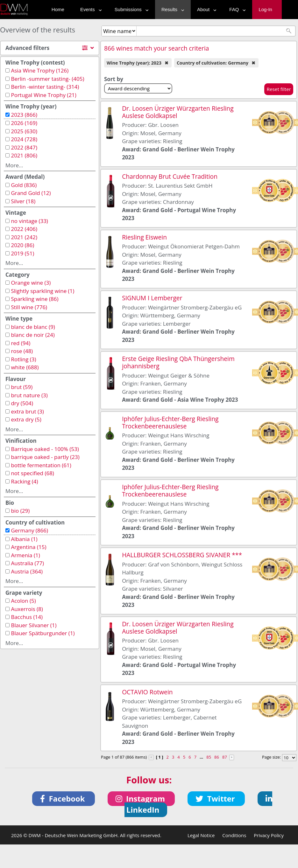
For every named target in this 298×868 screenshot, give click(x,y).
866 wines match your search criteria (157, 48)
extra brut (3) (27, 411)
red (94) (21, 343)
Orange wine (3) (31, 283)
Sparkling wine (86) (35, 299)
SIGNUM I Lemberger (152, 298)
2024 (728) (24, 139)
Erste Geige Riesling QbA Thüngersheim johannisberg (178, 362)
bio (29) (20, 511)
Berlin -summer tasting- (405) (47, 79)
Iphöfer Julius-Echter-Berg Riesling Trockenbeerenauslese (170, 422)
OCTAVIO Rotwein (147, 692)
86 (217, 757)
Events (89, 9)
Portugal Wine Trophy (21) (43, 95)
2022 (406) (24, 229)
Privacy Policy (269, 835)
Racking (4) (24, 481)
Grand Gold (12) (31, 193)
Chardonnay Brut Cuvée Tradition (170, 176)
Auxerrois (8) (27, 609)
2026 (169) (24, 123)
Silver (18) (23, 201)
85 (209, 757)
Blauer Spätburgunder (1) (43, 633)
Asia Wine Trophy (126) (40, 70)
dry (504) (22, 403)
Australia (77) (27, 563)
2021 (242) (24, 237)
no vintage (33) (29, 221)
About (205, 9)
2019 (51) (22, 253)
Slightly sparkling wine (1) (43, 291)
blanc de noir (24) (33, 335)
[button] (64, 799)
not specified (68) (32, 473)
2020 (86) (22, 245)
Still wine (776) (29, 307)
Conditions (234, 835)
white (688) (25, 367)
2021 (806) (24, 155)
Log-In (265, 9)
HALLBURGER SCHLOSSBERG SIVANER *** (182, 555)
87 (225, 757)
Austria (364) (27, 571)
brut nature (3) (29, 395)
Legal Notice (201, 835)
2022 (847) (24, 147)
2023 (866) (24, 115)
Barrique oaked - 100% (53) (45, 449)
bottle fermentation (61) (41, 465)
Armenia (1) (25, 555)
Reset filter (279, 89)
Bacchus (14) (27, 617)
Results (171, 9)
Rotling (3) (23, 359)
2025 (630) (24, 131)
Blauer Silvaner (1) (34, 625)
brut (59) (22, 387)
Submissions (130, 9)
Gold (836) (24, 185)
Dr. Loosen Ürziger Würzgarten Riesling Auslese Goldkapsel (178, 112)
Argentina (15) (28, 547)
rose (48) (22, 351)
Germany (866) (29, 530)
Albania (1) (24, 539)
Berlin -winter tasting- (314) (45, 87)
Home (58, 9)
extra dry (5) (26, 419)
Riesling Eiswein (144, 237)
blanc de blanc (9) (33, 327)
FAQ (236, 9)
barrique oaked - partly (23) (45, 457)
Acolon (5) (23, 601)
